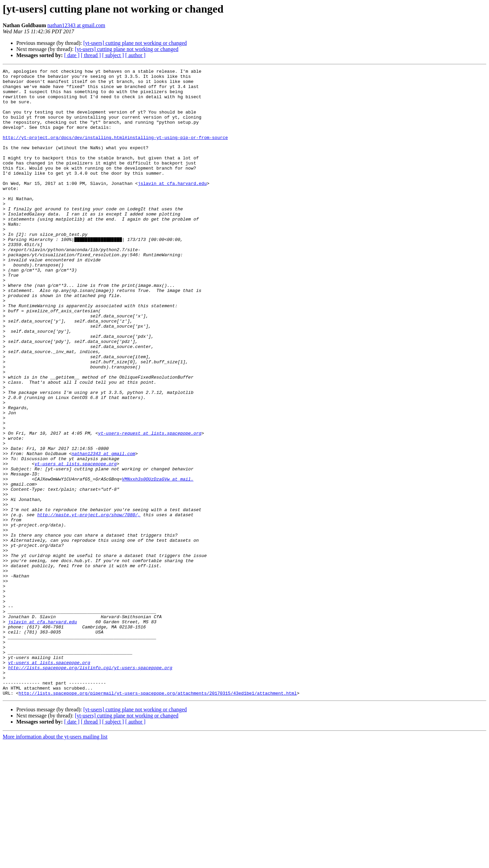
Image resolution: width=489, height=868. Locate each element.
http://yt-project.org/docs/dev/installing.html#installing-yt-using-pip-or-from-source (115, 152)
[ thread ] (91, 55)
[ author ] (135, 55)
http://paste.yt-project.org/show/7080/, (89, 604)
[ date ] (72, 55)
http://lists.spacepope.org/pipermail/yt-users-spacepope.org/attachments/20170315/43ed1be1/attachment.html (158, 818)
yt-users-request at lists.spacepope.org (150, 506)
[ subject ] (113, 55)
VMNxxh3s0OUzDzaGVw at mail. (158, 561)
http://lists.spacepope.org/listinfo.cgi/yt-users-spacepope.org (90, 788)
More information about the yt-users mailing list (55, 862)
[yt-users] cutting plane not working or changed (135, 43)
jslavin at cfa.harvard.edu (172, 207)
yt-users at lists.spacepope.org (76, 543)
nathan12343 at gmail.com (76, 25)
